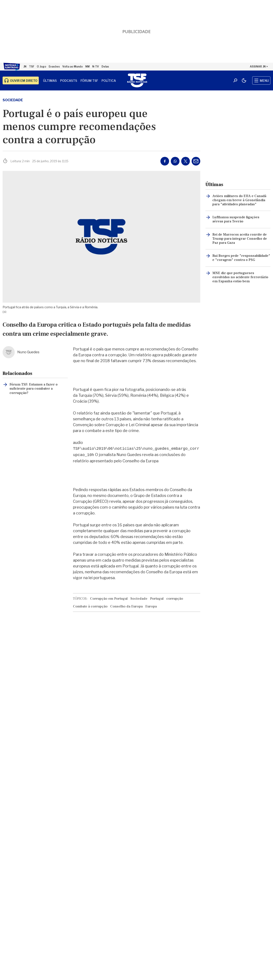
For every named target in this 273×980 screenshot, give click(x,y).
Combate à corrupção (90, 606)
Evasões (54, 67)
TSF (32, 67)
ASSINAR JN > (259, 67)
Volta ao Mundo (73, 67)
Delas (105, 67)
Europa (151, 606)
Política (109, 81)
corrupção (175, 599)
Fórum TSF (89, 81)
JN (25, 67)
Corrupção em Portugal (109, 599)
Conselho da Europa (126, 606)
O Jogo (41, 67)
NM (87, 67)
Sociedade (13, 100)
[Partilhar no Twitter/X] (186, 161)
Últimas (50, 81)
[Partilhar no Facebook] (165, 161)
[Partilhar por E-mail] (196, 161)
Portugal (157, 599)
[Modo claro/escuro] (244, 80)
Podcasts (69, 81)
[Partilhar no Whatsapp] (175, 161)
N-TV (96, 67)
